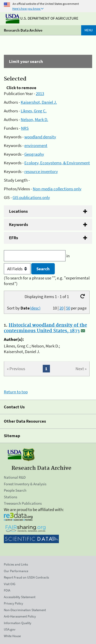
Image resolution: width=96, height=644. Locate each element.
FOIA (7, 590)
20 (61, 308)
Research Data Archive (23, 30)
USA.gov (10, 629)
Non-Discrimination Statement (25, 610)
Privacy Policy (13, 603)
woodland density (40, 137)
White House (12, 636)
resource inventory (41, 171)
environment (36, 145)
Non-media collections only (57, 189)
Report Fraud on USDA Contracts (26, 577)
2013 (40, 93)
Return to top (16, 392)
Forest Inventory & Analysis (25, 484)
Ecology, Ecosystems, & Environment (57, 163)
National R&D (15, 477)
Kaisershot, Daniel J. (39, 102)
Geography (34, 154)
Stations (10, 497)
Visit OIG (10, 584)
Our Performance (16, 571)
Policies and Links (16, 564)
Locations (18, 211)
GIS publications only (31, 197)
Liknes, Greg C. (34, 111)
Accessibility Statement (20, 597)
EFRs (14, 238)
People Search (15, 490)
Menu (89, 30)
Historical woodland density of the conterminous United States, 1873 (45, 328)
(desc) (35, 308)
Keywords (19, 224)
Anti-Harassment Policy (20, 616)
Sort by (24, 308)
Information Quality (18, 623)
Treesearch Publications (23, 503)
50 (68, 308)
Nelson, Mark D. (34, 119)
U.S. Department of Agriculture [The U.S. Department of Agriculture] (42, 18)
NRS (25, 128)
